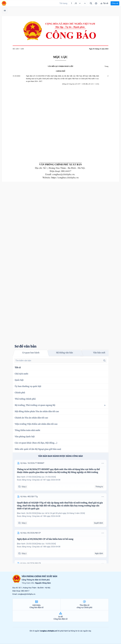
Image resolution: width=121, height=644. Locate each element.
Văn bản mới (99, 353)
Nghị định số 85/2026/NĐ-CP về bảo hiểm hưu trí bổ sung (45, 539)
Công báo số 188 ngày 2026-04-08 (46, 516)
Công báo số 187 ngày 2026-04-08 (46, 480)
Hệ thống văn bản (64, 353)
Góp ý (22, 487)
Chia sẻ (115, 3)
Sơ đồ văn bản (26, 346)
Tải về (104, 3)
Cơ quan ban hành (31, 353)
